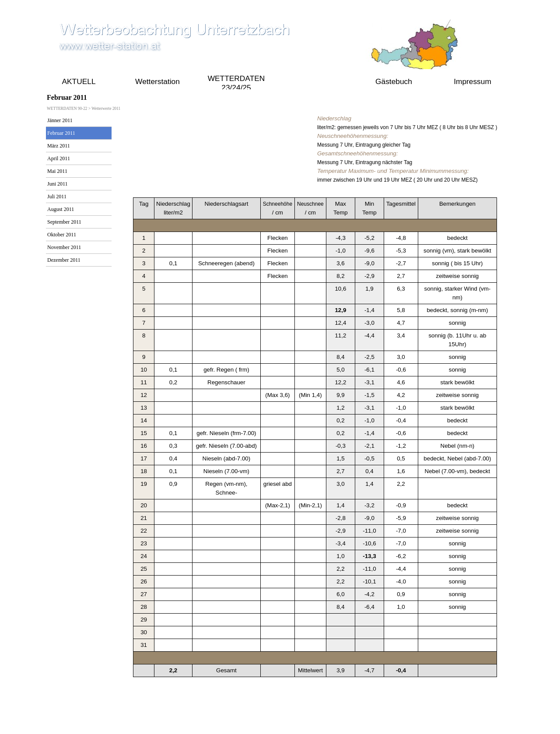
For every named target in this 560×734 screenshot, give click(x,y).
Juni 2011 (58, 184)
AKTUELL (79, 81)
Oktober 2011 (62, 235)
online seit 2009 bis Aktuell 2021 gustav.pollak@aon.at (278, 721)
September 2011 (64, 222)
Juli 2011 (57, 197)
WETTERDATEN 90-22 (315, 81)
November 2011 (64, 247)
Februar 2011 (61, 133)
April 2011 (59, 158)
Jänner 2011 (60, 120)
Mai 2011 (57, 171)
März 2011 (59, 146)
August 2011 (61, 209)
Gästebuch (394, 81)
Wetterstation (157, 81)
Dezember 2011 (64, 260)
